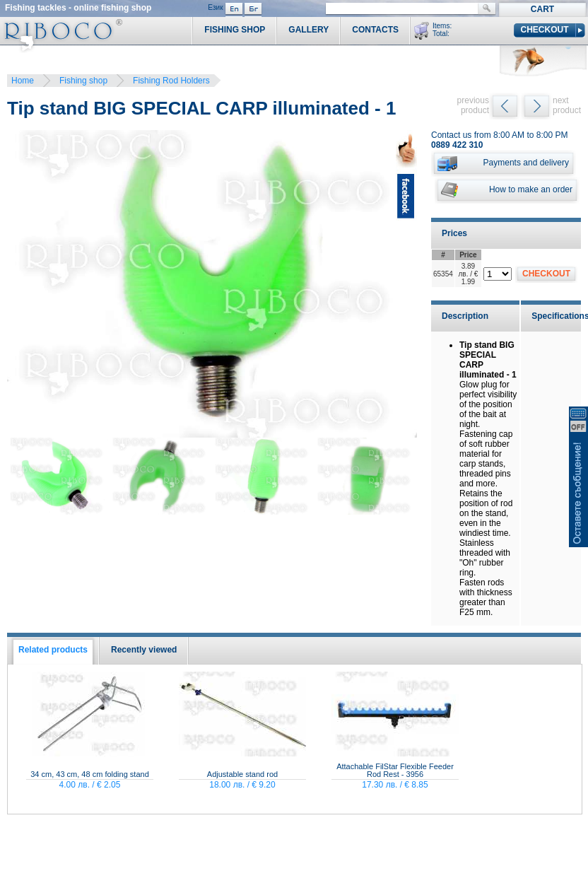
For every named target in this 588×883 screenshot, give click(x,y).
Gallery (308, 30)
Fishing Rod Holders (171, 81)
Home (23, 81)
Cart (542, 9)
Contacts (375, 30)
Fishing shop (83, 81)
